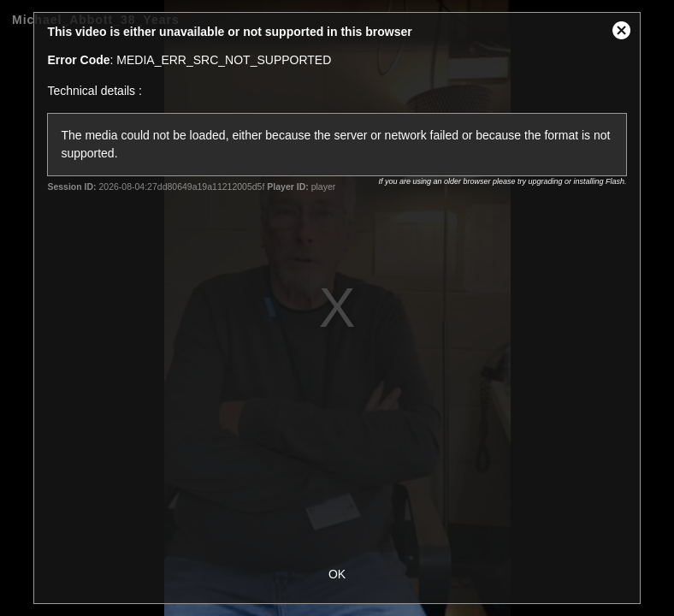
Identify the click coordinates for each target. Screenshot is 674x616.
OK (337, 574)
